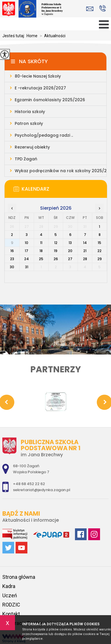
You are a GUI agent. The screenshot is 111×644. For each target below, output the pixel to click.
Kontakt (11, 614)
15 (99, 243)
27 (70, 259)
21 (85, 251)
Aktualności (51, 36)
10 (27, 243)
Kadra (9, 586)
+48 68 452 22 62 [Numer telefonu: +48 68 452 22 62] (29, 484)
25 (41, 259)
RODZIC (11, 605)
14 (85, 243)
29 (100, 259)
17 (27, 251)
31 (27, 267)
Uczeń (10, 595)
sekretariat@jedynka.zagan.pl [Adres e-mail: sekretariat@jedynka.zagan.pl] (42, 490)
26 (56, 259)
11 (41, 243)
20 (70, 251)
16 (12, 251)
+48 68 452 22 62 (102, 8)
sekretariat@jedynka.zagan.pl (90, 9)
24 (27, 259)
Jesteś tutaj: (14, 36)
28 (85, 259)
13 (70, 243)
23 (12, 259)
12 (56, 243)
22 (99, 251)
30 (12, 267)
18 (41, 251)
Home (32, 36)
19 (56, 251)
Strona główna (19, 577)
